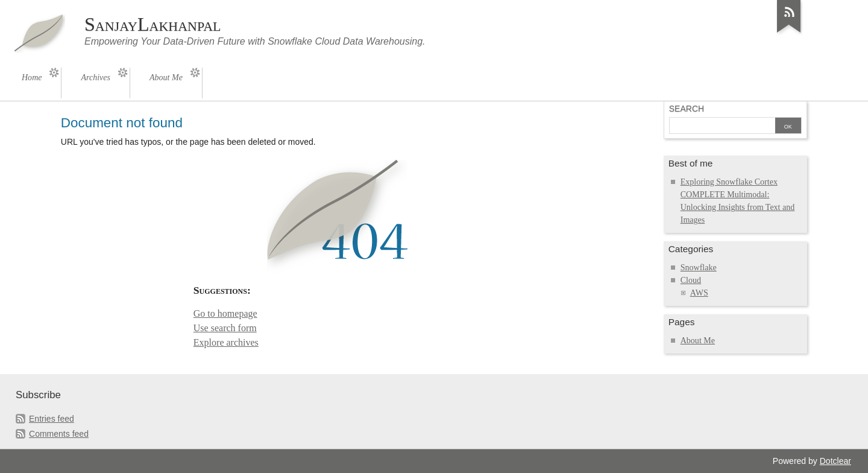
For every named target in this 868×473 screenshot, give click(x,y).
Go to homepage (225, 313)
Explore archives (226, 342)
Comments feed (59, 434)
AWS (699, 293)
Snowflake (699, 268)
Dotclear (835, 461)
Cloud (691, 280)
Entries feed (52, 419)
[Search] (722, 127)
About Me (698, 341)
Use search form (225, 328)
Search (687, 109)
